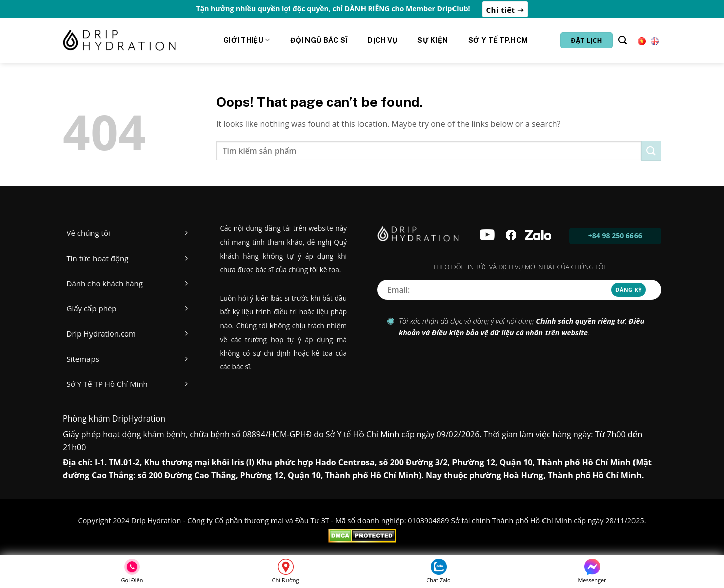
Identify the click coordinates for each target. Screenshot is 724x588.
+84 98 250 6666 (615, 236)
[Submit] (651, 151)
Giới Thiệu (247, 40)
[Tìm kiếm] (623, 40)
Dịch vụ (382, 40)
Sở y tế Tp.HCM (498, 40)
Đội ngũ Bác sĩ (319, 40)
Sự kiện (433, 40)
